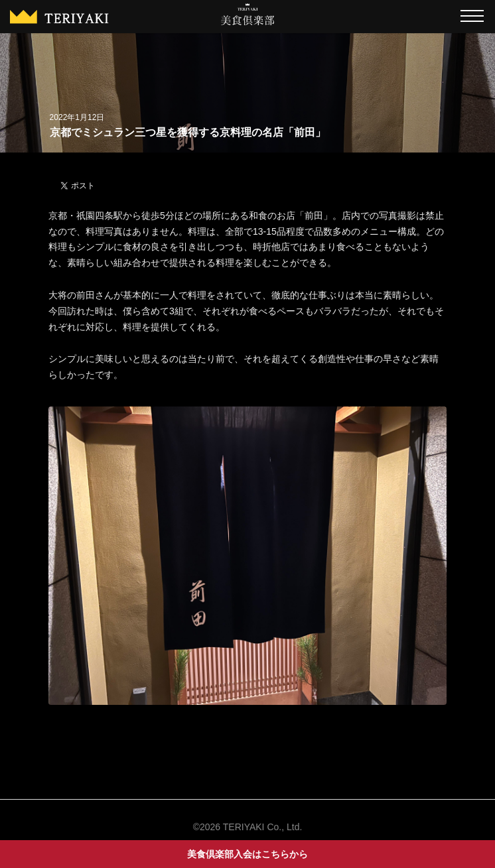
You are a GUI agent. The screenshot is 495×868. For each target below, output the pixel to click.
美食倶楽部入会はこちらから (247, 854)
